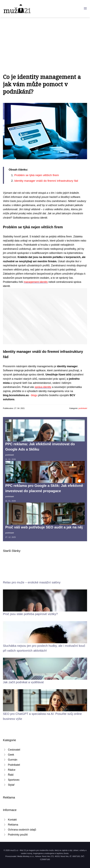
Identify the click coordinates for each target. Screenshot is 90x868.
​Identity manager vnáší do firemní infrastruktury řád (46, 181)
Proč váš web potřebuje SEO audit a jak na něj (44, 527)
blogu (34, 395)
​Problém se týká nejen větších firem (37, 175)
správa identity (43, 387)
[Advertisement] (45, 39)
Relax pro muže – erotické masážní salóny (32, 582)
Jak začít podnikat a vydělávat (23, 682)
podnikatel (83, 408)
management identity (36, 282)
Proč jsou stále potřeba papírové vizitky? (30, 614)
